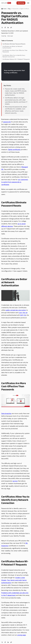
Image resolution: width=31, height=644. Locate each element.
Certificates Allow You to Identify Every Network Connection (14, 56)
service (15, 481)
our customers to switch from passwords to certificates (15, 182)
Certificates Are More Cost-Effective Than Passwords (15, 51)
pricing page (22, 635)
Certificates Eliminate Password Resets (14, 44)
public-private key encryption (16, 310)
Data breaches (6, 414)
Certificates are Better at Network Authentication (12, 47)
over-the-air (23, 313)
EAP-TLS (23, 315)
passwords (7, 122)
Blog (9, 9)
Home (4, 9)
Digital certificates (14, 150)
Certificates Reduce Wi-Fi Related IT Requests (16, 59)
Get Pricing (21, 3)
